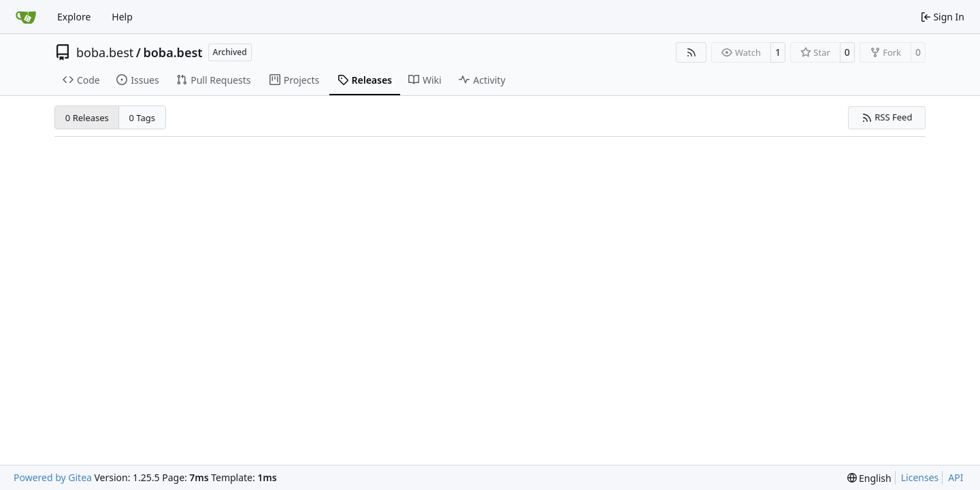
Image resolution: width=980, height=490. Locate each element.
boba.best (105, 52)
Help (122, 17)
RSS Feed (887, 117)
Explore (74, 17)
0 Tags (143, 118)
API (955, 477)
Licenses (920, 477)
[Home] (26, 17)
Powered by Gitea (53, 477)
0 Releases (87, 118)
